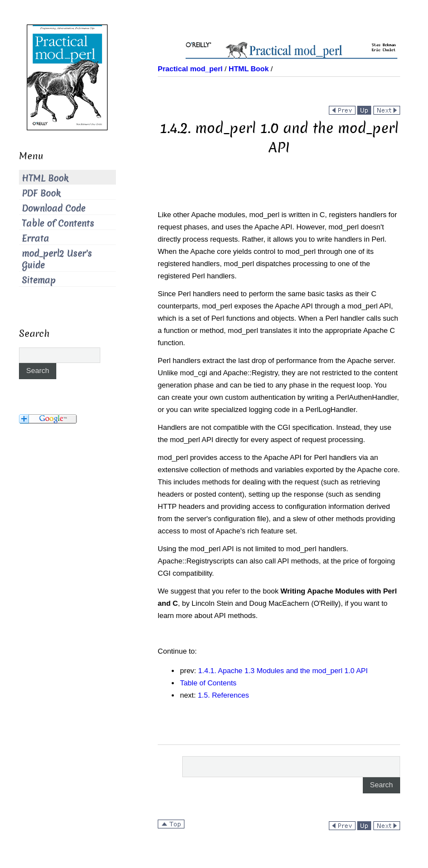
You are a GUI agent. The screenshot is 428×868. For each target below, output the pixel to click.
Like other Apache (187, 215)
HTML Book (45, 178)
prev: (189, 671)
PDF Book (41, 193)
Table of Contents (208, 683)
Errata (35, 239)
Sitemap (39, 280)
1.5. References (223, 695)
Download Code (53, 209)
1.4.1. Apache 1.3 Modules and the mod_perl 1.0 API (283, 671)
